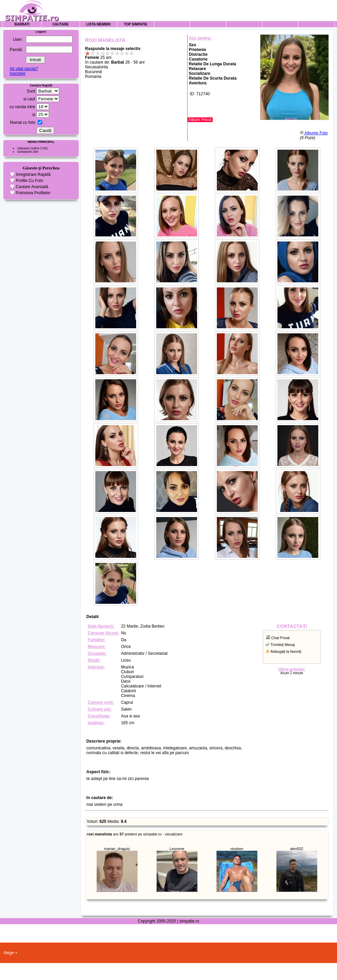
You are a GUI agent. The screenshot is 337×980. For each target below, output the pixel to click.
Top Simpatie (136, 24)
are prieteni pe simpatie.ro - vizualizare (135, 834)
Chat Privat (280, 638)
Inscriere (18, 73)
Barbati (22, 24)
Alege (9, 953)
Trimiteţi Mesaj (283, 645)
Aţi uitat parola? (24, 69)
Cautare (61, 24)
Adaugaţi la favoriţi (286, 651)
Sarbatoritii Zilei (28, 152)
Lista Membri (98, 24)
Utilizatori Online (28, 148)
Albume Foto (314, 133)
